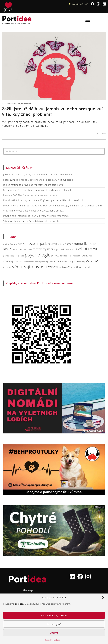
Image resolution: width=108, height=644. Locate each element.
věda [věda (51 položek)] (17, 267)
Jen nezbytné (54, 624)
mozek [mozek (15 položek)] (37, 249)
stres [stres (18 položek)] (57, 261)
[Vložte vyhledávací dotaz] (54, 151)
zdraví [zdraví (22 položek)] (53, 267)
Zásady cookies (52, 640)
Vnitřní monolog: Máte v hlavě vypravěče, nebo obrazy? (34, 211)
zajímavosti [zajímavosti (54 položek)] (35, 267)
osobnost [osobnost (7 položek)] (69, 249)
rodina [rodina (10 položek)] (85, 256)
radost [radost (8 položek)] (64, 256)
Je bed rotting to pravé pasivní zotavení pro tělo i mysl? (34, 185)
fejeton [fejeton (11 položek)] (53, 244)
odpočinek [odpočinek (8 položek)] (59, 249)
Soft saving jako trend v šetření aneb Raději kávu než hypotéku (38, 180)
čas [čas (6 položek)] (60, 268)
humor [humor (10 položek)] (69, 244)
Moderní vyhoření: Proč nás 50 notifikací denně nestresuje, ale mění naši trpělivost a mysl (53, 206)
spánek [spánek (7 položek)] (50, 262)
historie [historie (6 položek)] (61, 244)
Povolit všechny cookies (54, 615)
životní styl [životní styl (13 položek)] (83, 267)
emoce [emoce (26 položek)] (29, 243)
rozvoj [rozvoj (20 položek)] (8, 261)
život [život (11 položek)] (72, 267)
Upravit (54, 633)
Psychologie (9, 103)
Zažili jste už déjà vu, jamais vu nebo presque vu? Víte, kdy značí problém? (53, 111)
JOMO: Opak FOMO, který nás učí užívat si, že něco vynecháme (38, 175)
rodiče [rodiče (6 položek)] (92, 256)
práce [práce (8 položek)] (21, 256)
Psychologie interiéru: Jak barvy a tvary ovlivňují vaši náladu (36, 216)
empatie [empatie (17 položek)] (42, 244)
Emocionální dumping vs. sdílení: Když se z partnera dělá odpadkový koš (43, 200)
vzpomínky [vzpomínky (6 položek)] (81, 262)
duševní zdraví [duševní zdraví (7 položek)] (10, 244)
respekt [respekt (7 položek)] (77, 256)
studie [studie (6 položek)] (65, 262)
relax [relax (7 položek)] (70, 256)
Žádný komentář (13, 134)
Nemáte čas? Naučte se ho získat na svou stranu (30, 195)
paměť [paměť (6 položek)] (6, 256)
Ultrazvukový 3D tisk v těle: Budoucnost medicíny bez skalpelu (38, 190)
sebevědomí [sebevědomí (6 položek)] (29, 262)
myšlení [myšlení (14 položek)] (48, 249)
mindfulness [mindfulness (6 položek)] (27, 249)
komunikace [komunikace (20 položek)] (83, 243)
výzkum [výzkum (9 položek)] (7, 267)
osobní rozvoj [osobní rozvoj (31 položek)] (87, 249)
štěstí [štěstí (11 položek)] (65, 267)
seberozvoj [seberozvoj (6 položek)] (18, 262)
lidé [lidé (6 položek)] (95, 244)
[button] (103, 597)
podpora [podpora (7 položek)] (14, 256)
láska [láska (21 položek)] (7, 249)
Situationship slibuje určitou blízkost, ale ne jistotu (31, 221)
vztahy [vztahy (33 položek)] (92, 261)
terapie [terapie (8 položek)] (72, 262)
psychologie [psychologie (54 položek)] (38, 255)
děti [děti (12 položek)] (20, 244)
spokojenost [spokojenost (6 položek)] (40, 262)
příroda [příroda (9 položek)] (56, 256)
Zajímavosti (25, 103)
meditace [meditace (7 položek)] (16, 249)
